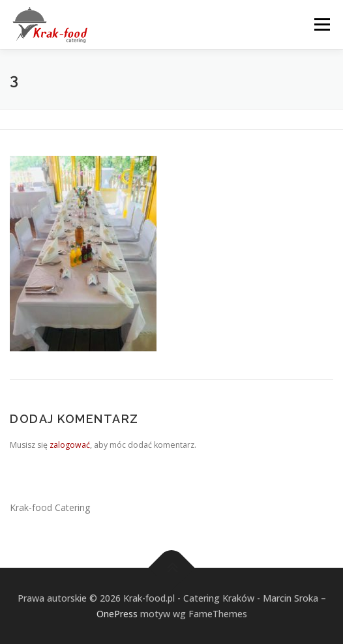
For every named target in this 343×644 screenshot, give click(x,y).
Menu (321, 24)
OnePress (117, 614)
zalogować (70, 445)
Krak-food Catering (50, 507)
